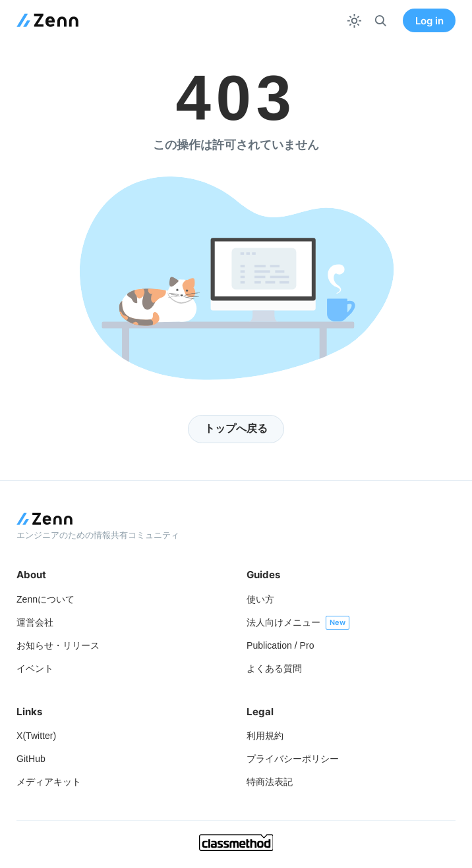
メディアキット (49, 782)
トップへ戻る (236, 428)
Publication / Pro (280, 645)
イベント (35, 668)
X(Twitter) (36, 736)
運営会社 (35, 622)
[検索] (381, 21)
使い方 (260, 599)
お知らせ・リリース (58, 645)
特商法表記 (270, 782)
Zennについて (45, 599)
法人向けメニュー (283, 622)
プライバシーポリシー (293, 759)
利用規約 (265, 736)
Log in (429, 21)
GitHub (31, 759)
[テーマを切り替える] (354, 21)
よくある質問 (274, 668)
